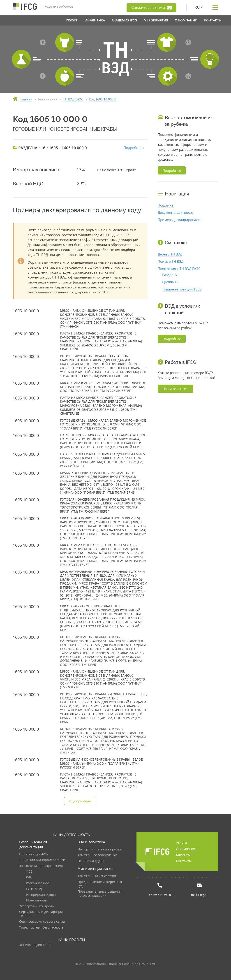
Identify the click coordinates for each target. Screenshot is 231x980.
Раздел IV (170, 275)
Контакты (184, 861)
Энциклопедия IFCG (34, 945)
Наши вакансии (176, 389)
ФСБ (29, 872)
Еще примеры (80, 801)
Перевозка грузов (91, 861)
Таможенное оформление (98, 855)
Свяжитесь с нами (151, 7)
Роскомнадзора (38, 883)
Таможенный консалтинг (97, 876)
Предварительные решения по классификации (100, 894)
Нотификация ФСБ (33, 854)
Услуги (181, 843)
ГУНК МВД (34, 889)
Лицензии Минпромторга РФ (42, 860)
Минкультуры (37, 900)
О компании (186, 849)
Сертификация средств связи (42, 922)
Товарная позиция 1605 (182, 289)
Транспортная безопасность (41, 928)
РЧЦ (29, 877)
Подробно (132, 148)
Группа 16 (170, 282)
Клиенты (183, 855)
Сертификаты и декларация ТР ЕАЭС (41, 914)
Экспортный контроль (36, 906)
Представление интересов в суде (100, 884)
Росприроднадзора (41, 895)
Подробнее (172, 170)
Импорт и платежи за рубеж (100, 849)
